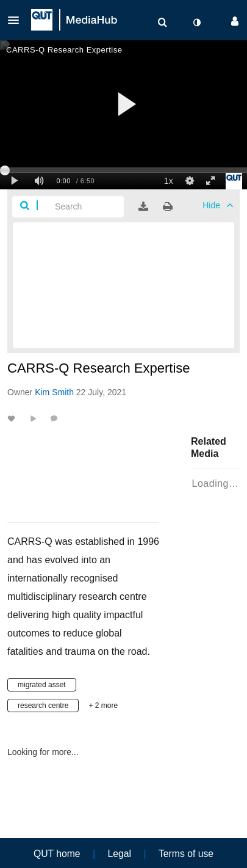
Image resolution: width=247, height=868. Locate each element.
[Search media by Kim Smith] (54, 392)
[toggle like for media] (13, 418)
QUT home (57, 854)
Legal (120, 854)
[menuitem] (162, 23)
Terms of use (186, 854)
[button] (17, 20)
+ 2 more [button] (103, 706)
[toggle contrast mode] (196, 23)
